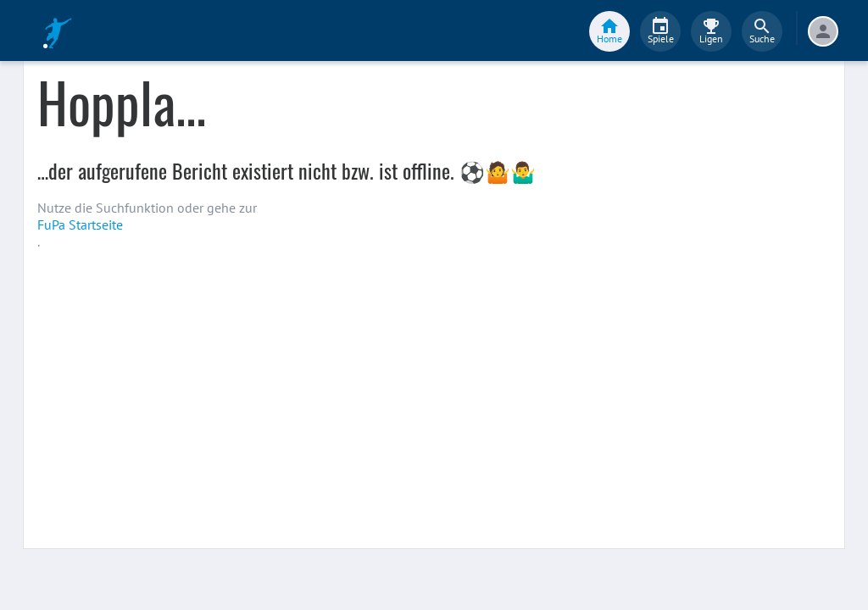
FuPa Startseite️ (80, 225)
